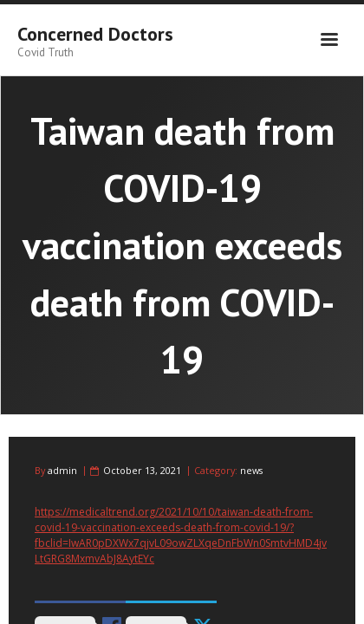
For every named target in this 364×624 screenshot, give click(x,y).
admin (62, 470)
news (251, 470)
